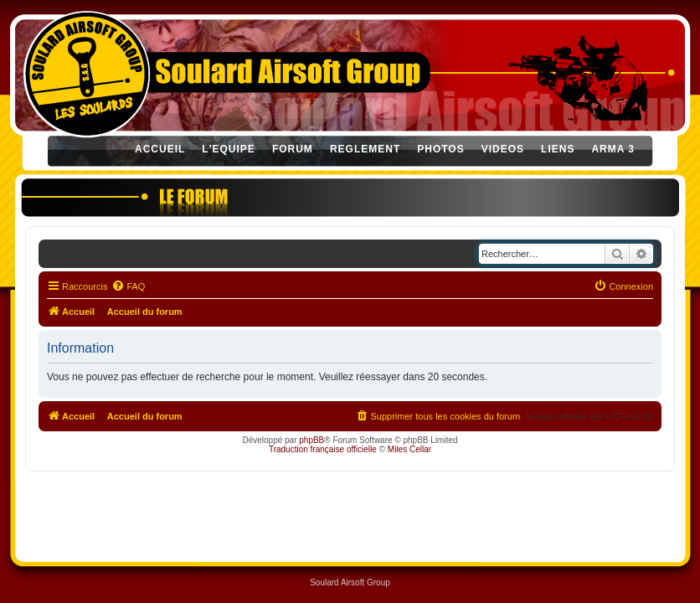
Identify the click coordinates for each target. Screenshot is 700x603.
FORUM (293, 149)
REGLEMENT (365, 149)
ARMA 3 (613, 149)
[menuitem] (128, 286)
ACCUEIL (160, 149)
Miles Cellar (409, 449)
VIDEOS (503, 149)
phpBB (311, 440)
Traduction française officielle (323, 449)
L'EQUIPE (229, 149)
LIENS (558, 149)
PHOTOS (440, 149)
